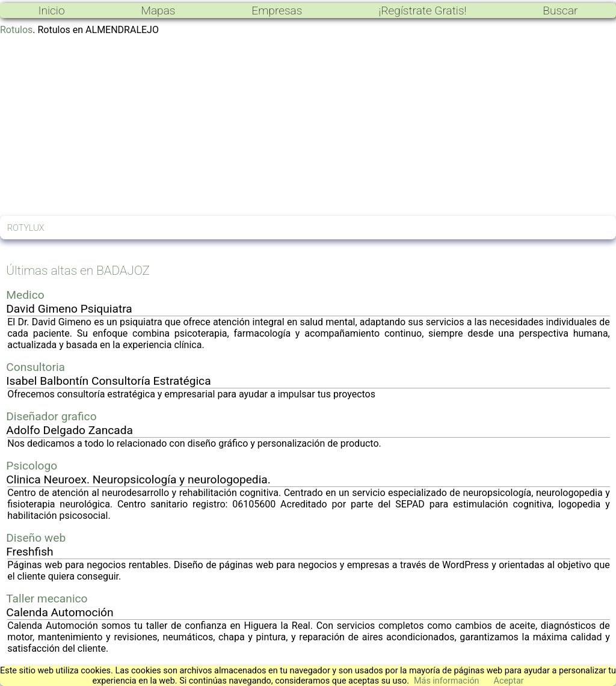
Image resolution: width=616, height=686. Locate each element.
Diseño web (36, 538)
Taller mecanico (47, 599)
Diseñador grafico (51, 416)
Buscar (560, 11)
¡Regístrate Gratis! (422, 11)
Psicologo (32, 466)
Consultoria (35, 367)
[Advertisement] (308, 126)
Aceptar (509, 681)
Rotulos (16, 30)
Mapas (158, 11)
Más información (447, 681)
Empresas (277, 11)
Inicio (51, 11)
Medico (25, 295)
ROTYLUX (26, 228)
